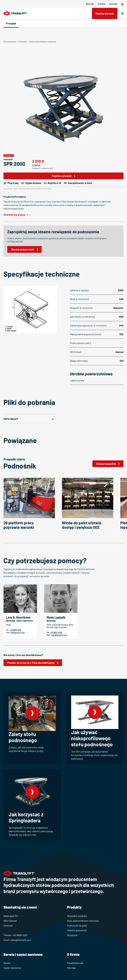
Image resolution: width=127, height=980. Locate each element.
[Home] (16, 13)
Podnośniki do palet (77, 926)
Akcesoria (72, 935)
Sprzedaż (51, 621)
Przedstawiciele (75, 963)
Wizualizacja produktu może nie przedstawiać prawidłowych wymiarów (27, 189)
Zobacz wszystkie (106, 464)
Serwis (7, 963)
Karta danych (11, 419)
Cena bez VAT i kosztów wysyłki (43, 168)
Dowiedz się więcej (14, 215)
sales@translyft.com (21, 940)
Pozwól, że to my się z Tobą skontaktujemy (31, 663)
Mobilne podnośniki (77, 930)
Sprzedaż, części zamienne (19, 621)
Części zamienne (12, 968)
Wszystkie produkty (77, 916)
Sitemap (71, 968)
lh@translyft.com (18, 632)
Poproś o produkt (62, 176)
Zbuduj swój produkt (23, 249)
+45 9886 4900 (20, 935)
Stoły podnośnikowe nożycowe (83, 921)
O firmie (102, 4)
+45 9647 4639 (56, 632)
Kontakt (113, 4)
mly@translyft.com (59, 635)
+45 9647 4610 (16, 630)
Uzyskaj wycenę (105, 13)
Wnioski (90, 4)
